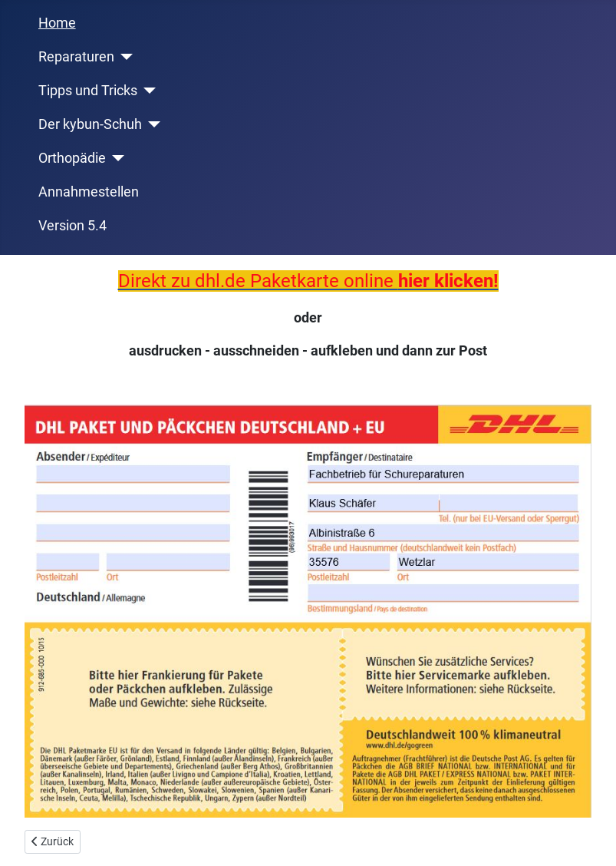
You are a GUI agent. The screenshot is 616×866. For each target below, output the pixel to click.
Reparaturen (76, 57)
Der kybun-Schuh (90, 124)
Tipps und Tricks (88, 91)
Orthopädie (72, 158)
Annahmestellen (89, 192)
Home (57, 23)
